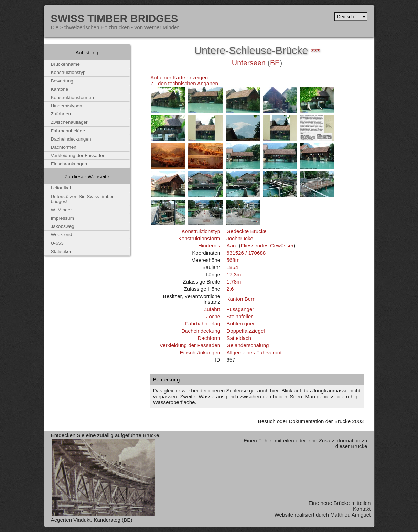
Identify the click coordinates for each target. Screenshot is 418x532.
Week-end (62, 235)
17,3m (234, 274)
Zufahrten (61, 114)
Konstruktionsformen (72, 97)
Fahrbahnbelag (203, 324)
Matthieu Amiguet (350, 515)
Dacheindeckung (201, 331)
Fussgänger (240, 309)
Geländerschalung (248, 345)
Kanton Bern (241, 299)
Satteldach (239, 338)
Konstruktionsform (199, 238)
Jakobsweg (63, 226)
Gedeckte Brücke (246, 231)
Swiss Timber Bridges (115, 18)
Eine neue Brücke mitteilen (340, 503)
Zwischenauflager (69, 122)
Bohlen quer (240, 324)
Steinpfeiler (239, 316)
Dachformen (64, 147)
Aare (232, 246)
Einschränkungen (200, 352)
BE (275, 63)
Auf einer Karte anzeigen (179, 77)
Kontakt (362, 509)
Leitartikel (61, 188)
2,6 (230, 289)
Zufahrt (212, 309)
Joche (213, 316)
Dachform (209, 338)
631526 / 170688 (246, 253)
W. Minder (62, 210)
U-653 (57, 243)
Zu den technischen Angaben (184, 83)
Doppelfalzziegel (245, 331)
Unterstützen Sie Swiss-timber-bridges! (83, 199)
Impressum (63, 218)
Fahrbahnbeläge (68, 131)
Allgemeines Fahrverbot (254, 352)
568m (233, 260)
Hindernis (209, 246)
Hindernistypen (67, 106)
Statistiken (62, 251)
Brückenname (65, 64)
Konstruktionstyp (201, 231)
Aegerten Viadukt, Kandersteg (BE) (92, 520)
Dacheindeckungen (71, 139)
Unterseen (249, 63)
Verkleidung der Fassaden (190, 345)
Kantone (60, 89)
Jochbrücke (240, 238)
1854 (232, 267)
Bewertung (62, 81)
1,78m (234, 282)
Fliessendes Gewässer (267, 246)
